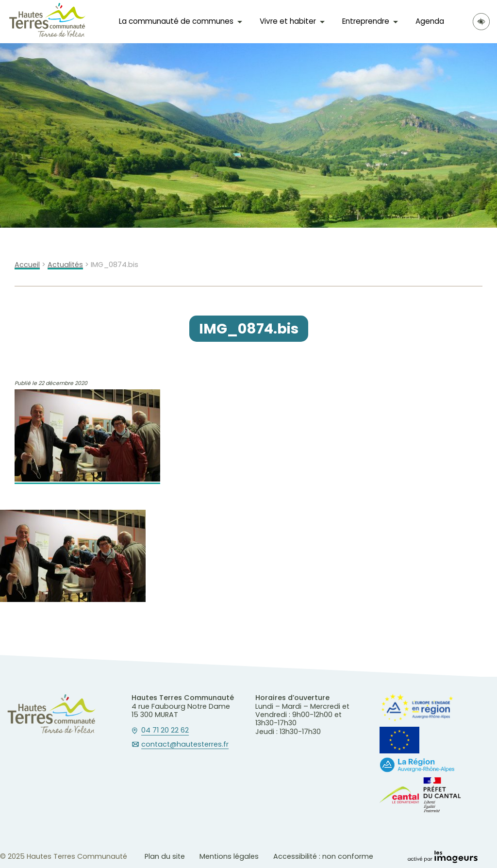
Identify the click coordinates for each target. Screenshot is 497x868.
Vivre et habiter (288, 21)
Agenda (430, 21)
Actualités (65, 265)
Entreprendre (366, 21)
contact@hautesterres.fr (185, 745)
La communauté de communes (176, 21)
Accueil (27, 265)
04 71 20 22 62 (165, 731)
